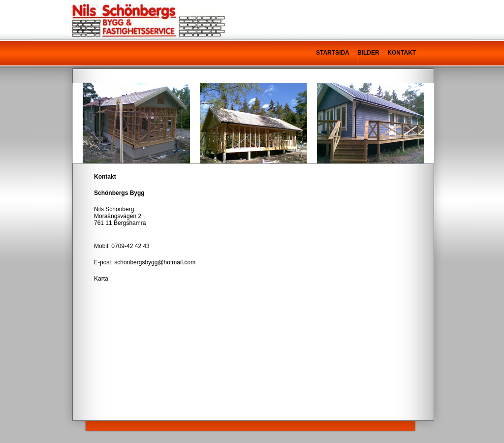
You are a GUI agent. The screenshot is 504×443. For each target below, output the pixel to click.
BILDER (368, 53)
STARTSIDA (332, 53)
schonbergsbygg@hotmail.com (155, 262)
